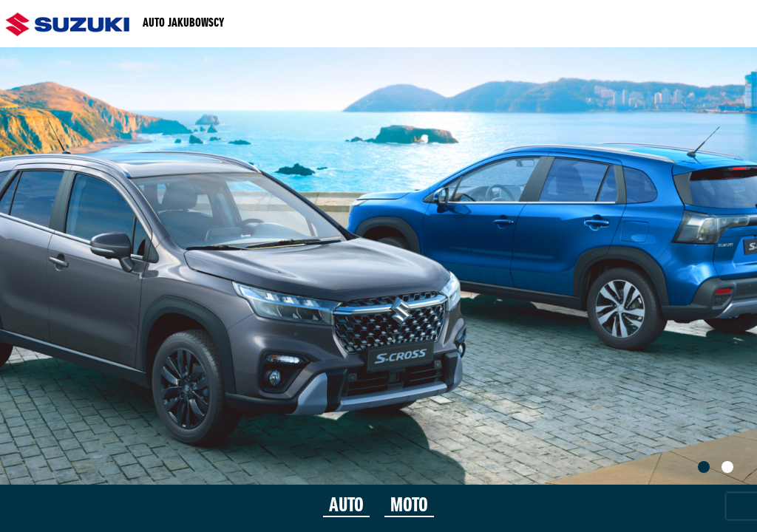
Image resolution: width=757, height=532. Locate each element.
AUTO (346, 506)
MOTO (409, 506)
